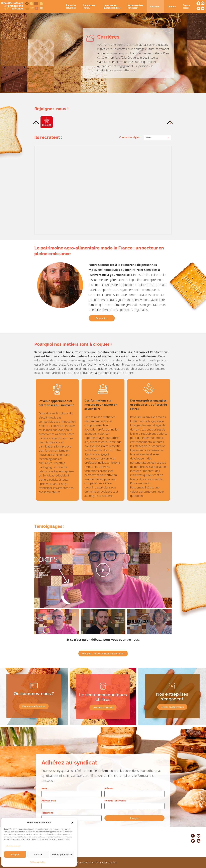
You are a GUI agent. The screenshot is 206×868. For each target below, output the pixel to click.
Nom (44, 789)
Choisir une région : (130, 137)
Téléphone (47, 813)
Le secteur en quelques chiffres (112, 7)
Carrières (155, 7)
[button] (72, 823)
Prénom (109, 789)
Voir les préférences (62, 854)
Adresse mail (49, 801)
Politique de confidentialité (80, 863)
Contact (172, 7)
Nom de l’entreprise (115, 801)
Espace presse (186, 7)
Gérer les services (13, 846)
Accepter (15, 854)
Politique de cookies (38, 862)
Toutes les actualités (71, 7)
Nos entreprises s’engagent (135, 7)
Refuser (38, 854)
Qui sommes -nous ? (90, 7)
